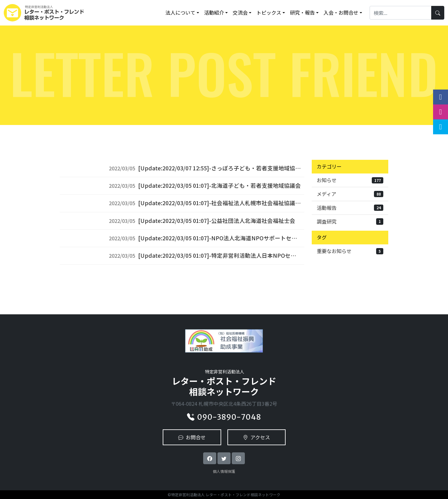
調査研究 (350, 221)
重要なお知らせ (350, 251)
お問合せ (192, 437)
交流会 (240, 12)
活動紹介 (214, 12)
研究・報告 (302, 12)
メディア (350, 194)
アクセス (257, 437)
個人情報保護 (224, 471)
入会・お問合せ (341, 12)
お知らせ (350, 180)
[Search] (401, 13)
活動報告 (350, 208)
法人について (180, 12)
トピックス (269, 12)
